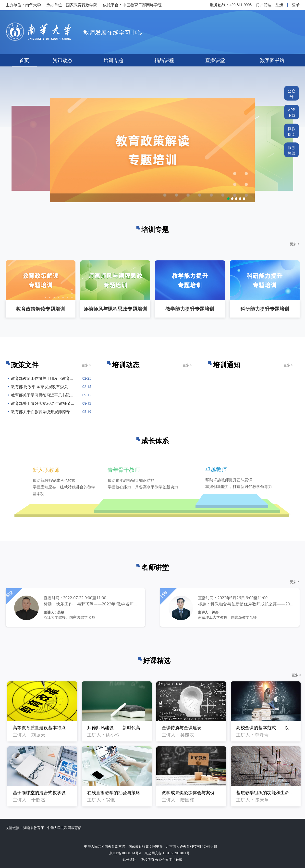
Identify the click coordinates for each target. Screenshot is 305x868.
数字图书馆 (272, 60)
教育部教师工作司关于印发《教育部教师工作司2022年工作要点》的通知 (41, 378)
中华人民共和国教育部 (64, 828)
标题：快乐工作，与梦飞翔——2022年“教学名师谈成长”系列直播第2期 (91, 604)
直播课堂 (215, 60)
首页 (24, 60)
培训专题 (113, 60)
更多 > (295, 244)
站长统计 (129, 860)
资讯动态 (62, 60)
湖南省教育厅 (34, 828)
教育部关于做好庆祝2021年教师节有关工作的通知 (41, 403)
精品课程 (164, 60)
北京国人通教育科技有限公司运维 (192, 847)
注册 (279, 5)
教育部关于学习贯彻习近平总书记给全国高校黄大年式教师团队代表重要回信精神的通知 (41, 395)
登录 (296, 5)
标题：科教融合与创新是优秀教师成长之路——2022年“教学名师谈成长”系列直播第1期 (246, 604)
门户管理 (264, 5)
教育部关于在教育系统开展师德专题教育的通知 (41, 412)
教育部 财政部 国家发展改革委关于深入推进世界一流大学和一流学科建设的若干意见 (41, 387)
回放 (9, 594)
